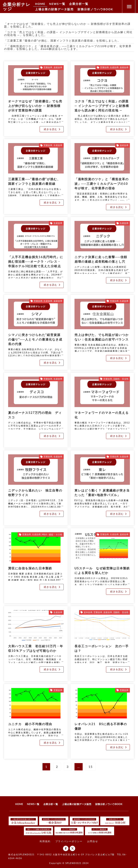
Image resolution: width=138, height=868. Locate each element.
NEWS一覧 (59, 4)
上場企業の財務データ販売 (56, 10)
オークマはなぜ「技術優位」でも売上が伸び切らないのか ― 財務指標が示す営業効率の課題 (35, 106)
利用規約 (45, 841)
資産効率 (58, 67)
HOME (41, 4)
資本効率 (88, 612)
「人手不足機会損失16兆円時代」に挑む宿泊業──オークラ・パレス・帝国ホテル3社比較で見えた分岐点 (36, 261)
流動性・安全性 (121, 379)
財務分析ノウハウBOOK (99, 10)
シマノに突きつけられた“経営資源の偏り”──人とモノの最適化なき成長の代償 (35, 339)
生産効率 (114, 67)
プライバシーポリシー (69, 841)
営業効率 (48, 67)
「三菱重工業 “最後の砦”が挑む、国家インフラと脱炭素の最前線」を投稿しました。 (62, 40)
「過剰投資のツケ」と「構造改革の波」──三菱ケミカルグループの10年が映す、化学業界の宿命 (102, 184)
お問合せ (93, 841)
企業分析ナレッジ (17, 6)
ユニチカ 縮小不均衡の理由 (30, 724)
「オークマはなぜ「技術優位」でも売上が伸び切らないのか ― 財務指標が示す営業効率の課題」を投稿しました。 (67, 25)
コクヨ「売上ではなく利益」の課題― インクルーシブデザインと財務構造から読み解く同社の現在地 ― (102, 106)
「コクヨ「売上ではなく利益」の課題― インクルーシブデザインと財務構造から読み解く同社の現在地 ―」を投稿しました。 (68, 33)
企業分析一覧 (81, 4)
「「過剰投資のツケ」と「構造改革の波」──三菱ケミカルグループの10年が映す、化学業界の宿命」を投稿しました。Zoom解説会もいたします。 (68, 47)
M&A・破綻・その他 (52, 534)
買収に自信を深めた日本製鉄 (30, 568)
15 (92, 766)
